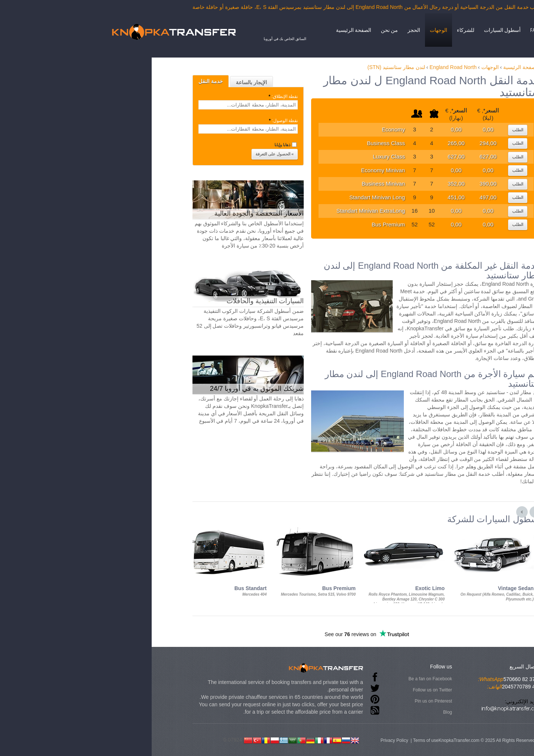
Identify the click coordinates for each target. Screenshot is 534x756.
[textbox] (148, 105)
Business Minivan (284, 184)
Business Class (286, 143)
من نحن (290, 30)
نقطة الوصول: (183, 121)
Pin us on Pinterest (334, 701)
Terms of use (326, 740)
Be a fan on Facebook (331, 679)
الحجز (314, 30)
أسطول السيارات (403, 30)
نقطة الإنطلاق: (183, 96)
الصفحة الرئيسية (254, 30)
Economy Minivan (283, 170)
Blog (348, 712)
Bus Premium (289, 224)
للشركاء (366, 30)
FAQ (434, 30)
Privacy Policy (295, 740)
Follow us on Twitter (333, 690)
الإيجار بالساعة (152, 82)
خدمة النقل (111, 81)
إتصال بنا (457, 30)
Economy (294, 129)
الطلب (418, 130)
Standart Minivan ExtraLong (271, 211)
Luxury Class (289, 156)
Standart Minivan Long (277, 197)
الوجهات (339, 30)
